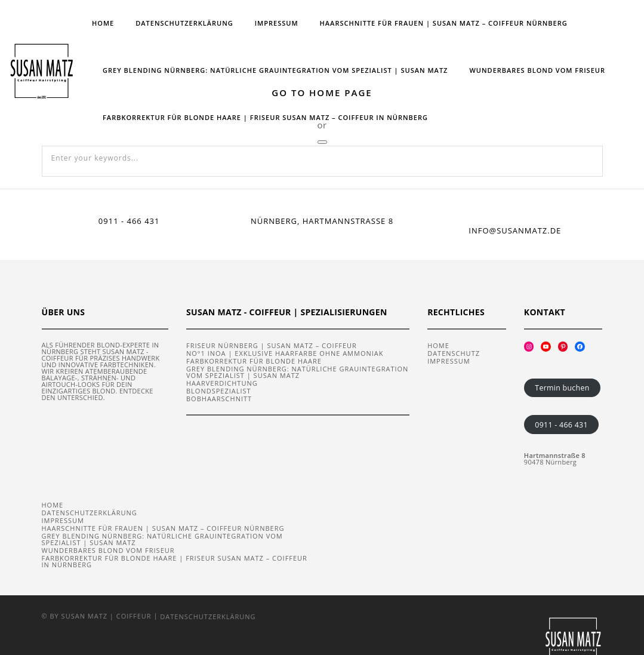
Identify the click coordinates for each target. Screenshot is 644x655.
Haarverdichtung (222, 382)
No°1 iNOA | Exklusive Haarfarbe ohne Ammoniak (285, 353)
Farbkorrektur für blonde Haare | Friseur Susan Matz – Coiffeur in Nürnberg (265, 117)
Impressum (277, 23)
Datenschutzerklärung (184, 23)
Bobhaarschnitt (219, 398)
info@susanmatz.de (515, 230)
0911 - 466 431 (561, 424)
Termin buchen (562, 387)
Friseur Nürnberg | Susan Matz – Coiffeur (272, 345)
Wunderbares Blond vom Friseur (537, 70)
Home (103, 23)
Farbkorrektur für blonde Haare (254, 360)
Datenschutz (454, 353)
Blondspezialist (219, 390)
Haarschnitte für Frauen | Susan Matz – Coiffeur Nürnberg (444, 23)
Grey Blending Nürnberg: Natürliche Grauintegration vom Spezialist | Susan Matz (275, 70)
